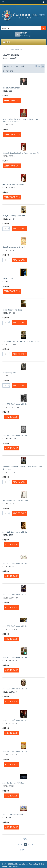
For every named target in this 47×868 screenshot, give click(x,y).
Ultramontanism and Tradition (15, 500)
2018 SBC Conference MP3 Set (15, 720)
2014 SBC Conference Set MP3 (15, 595)
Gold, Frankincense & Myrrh (14, 247)
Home (5, 49)
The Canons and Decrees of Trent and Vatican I (22, 341)
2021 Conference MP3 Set (13, 783)
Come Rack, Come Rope (12, 310)
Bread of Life (8, 278)
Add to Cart (19, 229)
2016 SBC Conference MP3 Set (15, 657)
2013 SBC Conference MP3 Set (15, 563)
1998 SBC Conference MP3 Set (15, 435)
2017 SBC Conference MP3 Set (15, 689)
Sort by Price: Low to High (15, 66)
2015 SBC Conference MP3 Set (15, 626)
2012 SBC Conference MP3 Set (15, 404)
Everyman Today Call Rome (14, 216)
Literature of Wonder (11, 88)
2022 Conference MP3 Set (13, 814)
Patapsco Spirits (9, 373)
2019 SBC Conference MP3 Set (15, 752)
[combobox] (21, 28)
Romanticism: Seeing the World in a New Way (21, 153)
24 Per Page (9, 71)
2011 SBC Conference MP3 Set (15, 532)
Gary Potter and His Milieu (13, 184)
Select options (12, 101)
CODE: (5, 91)
